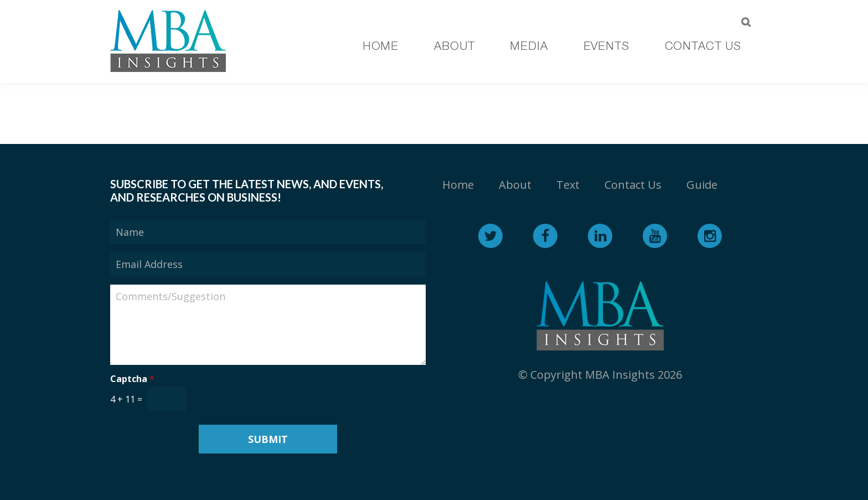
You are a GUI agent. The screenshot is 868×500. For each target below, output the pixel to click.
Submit (268, 439)
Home (458, 185)
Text (568, 185)
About (515, 185)
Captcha (132, 379)
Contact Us (633, 185)
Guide (702, 185)
